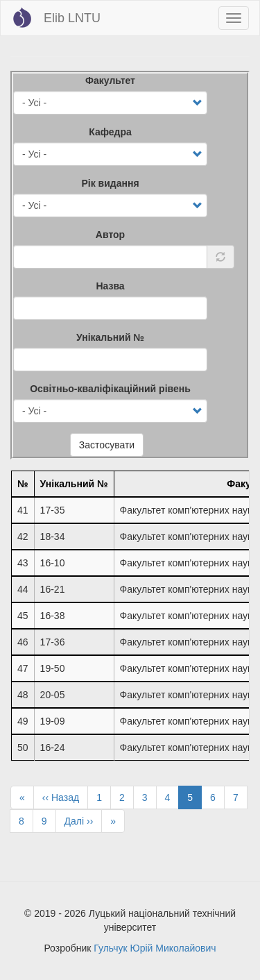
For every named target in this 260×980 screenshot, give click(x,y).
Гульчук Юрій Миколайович (155, 948)
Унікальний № (110, 337)
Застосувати (107, 445)
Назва (110, 286)
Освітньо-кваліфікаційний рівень (110, 389)
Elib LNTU (72, 18)
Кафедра (110, 132)
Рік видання (110, 183)
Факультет (110, 81)
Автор (110, 235)
